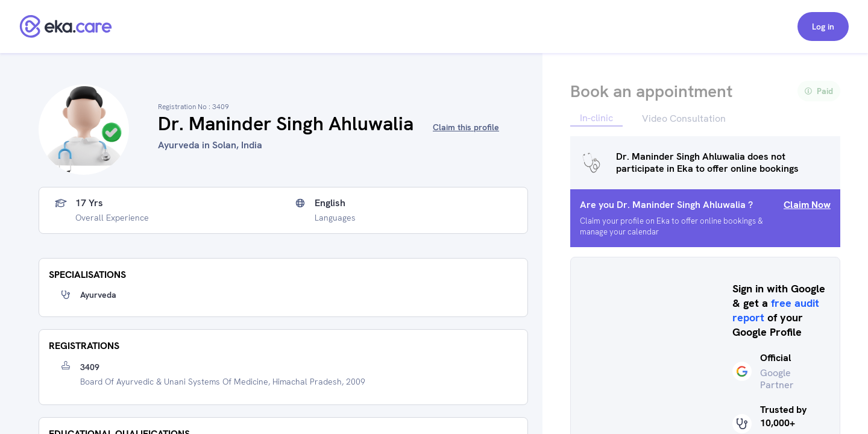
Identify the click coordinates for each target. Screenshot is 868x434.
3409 (90, 367)
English (330, 203)
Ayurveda (98, 295)
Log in (823, 27)
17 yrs (89, 203)
